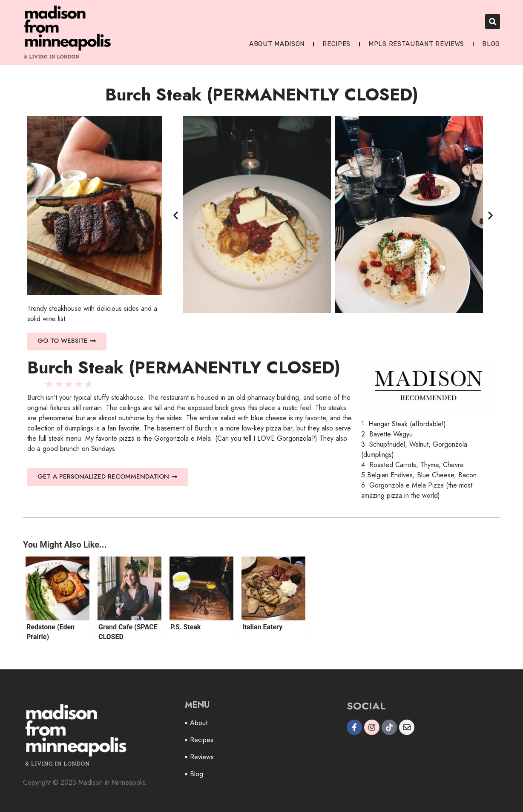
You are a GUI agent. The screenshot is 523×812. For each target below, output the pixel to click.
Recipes (336, 44)
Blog (491, 44)
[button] (493, 22)
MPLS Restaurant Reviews (416, 44)
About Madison (277, 44)
